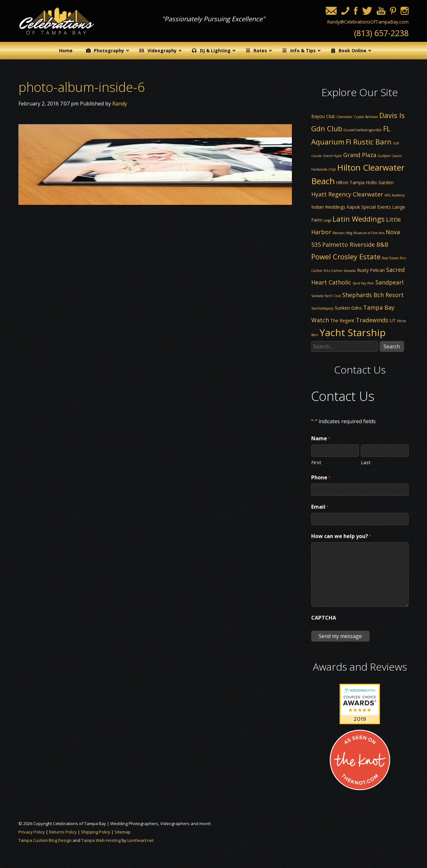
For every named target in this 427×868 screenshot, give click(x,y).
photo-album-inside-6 (82, 87)
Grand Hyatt (332, 156)
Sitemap (123, 832)
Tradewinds (372, 320)
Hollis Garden (380, 182)
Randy (120, 104)
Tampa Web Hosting (101, 840)
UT (393, 320)
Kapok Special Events (369, 207)
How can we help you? (341, 536)
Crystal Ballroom (366, 117)
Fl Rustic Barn (369, 142)
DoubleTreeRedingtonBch (363, 130)
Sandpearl (389, 282)
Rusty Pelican (371, 270)
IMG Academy (395, 195)
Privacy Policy (32, 832)
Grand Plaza (360, 155)
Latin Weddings (359, 219)
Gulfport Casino (390, 156)
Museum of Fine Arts (369, 233)
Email (320, 507)
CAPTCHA (324, 618)
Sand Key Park (363, 283)
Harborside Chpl (323, 169)
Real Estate (390, 258)
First (316, 462)
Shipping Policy (96, 832)
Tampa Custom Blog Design (45, 840)
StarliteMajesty (322, 308)
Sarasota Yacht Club (326, 296)
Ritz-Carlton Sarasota (340, 271)
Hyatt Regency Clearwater (347, 194)
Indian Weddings (328, 207)
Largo (327, 220)
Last (366, 462)
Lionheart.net (140, 840)
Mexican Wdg (342, 233)
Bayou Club (323, 116)
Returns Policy (63, 832)
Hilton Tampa (350, 182)
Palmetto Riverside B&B (355, 244)
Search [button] (392, 346)
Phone (321, 478)
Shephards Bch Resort (373, 295)
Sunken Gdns (348, 308)
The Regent (342, 320)
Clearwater (344, 117)
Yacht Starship (353, 332)
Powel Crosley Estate (346, 256)
